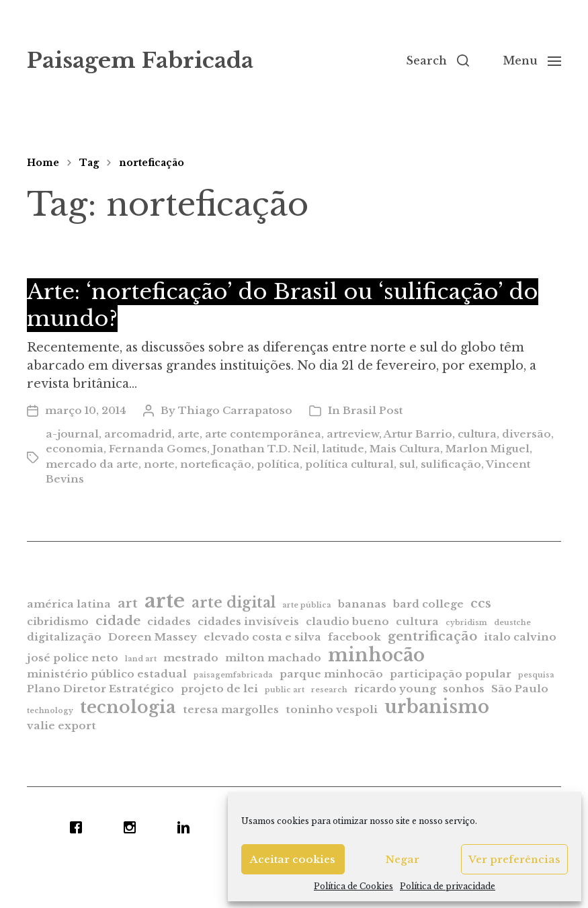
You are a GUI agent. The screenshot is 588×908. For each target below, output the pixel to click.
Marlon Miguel (488, 449)
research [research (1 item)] (329, 690)
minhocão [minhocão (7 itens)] (376, 655)
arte (188, 434)
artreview (353, 434)
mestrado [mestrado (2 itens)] (191, 658)
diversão (527, 434)
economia (75, 449)
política (278, 464)
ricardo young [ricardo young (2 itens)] (395, 689)
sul (407, 464)
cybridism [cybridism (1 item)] (466, 623)
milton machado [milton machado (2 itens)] (273, 658)
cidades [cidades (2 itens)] (169, 621)
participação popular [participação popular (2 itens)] (451, 674)
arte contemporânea (263, 434)
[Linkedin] (187, 827)
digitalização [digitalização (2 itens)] (64, 637)
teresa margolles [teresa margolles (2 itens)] (231, 709)
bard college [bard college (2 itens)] (428, 604)
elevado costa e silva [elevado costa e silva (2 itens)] (262, 637)
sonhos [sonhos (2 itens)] (464, 689)
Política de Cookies (353, 886)
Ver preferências (514, 859)
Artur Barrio (418, 434)
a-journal (72, 434)
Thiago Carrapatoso (235, 410)
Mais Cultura (405, 449)
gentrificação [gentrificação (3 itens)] (432, 636)
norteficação (152, 163)
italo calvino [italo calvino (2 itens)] (520, 637)
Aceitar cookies (293, 859)
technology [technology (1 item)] (50, 711)
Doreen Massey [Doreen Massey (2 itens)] (153, 637)
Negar (403, 859)
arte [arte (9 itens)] (165, 601)
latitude (343, 449)
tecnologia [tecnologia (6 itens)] (128, 707)
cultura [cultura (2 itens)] (417, 621)
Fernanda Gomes (158, 449)
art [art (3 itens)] (128, 603)
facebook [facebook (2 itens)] (354, 637)
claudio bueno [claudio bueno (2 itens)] (347, 621)
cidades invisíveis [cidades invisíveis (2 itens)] (248, 621)
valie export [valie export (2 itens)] (61, 726)
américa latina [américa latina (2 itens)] (69, 604)
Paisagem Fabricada (140, 60)
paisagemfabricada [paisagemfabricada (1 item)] (233, 675)
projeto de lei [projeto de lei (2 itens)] (219, 689)
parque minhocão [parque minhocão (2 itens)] (331, 674)
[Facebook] (79, 827)
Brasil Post (373, 410)
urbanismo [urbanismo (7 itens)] (437, 707)
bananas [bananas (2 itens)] (362, 604)
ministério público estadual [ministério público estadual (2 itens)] (107, 674)
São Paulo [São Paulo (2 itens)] (520, 689)
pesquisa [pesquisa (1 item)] (536, 675)
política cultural (349, 464)
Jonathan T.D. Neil (264, 449)
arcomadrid (138, 434)
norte (159, 464)
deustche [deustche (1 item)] (512, 623)
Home (43, 163)
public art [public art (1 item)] (285, 690)
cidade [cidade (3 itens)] (118, 621)
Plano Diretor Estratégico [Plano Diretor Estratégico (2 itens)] (100, 689)
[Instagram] (133, 827)
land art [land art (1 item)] (141, 659)
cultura (477, 434)
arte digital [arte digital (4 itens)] (234, 603)
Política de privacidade (448, 886)
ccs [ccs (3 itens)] (481, 603)
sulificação (451, 464)
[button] (437, 60)
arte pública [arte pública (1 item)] (307, 605)
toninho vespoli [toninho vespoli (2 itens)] (332, 709)
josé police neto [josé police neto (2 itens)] (73, 658)
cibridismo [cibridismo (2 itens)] (58, 621)
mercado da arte (92, 464)
